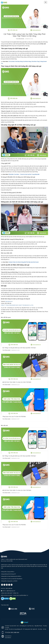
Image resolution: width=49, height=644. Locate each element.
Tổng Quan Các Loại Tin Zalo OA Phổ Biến (14, 417)
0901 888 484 (15, 632)
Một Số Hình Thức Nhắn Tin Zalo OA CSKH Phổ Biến (17, 382)
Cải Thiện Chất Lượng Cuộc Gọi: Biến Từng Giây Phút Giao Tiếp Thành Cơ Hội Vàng (24, 35)
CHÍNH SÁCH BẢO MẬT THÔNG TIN (10, 593)
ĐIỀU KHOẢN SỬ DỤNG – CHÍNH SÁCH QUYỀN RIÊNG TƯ (14, 595)
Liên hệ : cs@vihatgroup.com (8, 591)
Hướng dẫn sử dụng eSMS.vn (8, 572)
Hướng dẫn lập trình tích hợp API (8, 574)
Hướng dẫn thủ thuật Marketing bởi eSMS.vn (11, 576)
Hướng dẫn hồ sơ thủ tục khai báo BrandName (12, 579)
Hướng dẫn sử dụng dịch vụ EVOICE (9, 581)
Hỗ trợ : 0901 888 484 (7, 588)
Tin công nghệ (20, 39)
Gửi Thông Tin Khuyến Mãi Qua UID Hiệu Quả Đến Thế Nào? (19, 348)
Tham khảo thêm (5, 605)
